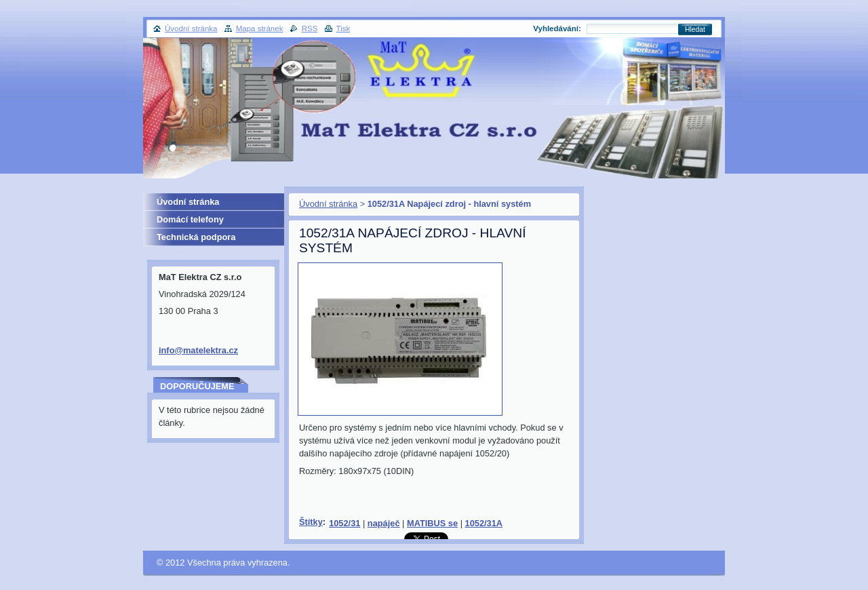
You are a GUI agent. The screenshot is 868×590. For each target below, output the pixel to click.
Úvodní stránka (328, 204)
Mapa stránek (260, 28)
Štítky (311, 522)
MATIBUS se (432, 523)
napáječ (384, 523)
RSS (310, 28)
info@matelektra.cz (198, 350)
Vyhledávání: (557, 28)
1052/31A (484, 523)
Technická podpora (196, 237)
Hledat (695, 29)
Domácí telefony (190, 219)
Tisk (343, 28)
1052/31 (344, 523)
